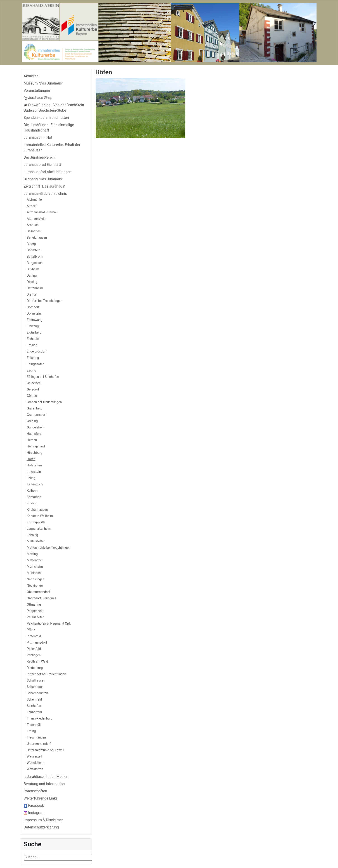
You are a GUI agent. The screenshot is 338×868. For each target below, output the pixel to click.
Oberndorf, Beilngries (42, 598)
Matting (32, 554)
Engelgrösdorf (37, 351)
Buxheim (33, 269)
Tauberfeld (34, 712)
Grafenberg (35, 408)
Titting (31, 731)
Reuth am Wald (38, 661)
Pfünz (31, 630)
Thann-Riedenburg (40, 718)
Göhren (32, 396)
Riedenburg (35, 668)
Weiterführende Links (41, 798)
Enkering (33, 358)
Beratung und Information (44, 784)
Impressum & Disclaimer (43, 820)
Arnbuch (33, 225)
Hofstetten (34, 465)
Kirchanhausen (37, 510)
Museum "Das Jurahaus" (43, 83)
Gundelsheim (36, 427)
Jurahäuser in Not (38, 138)
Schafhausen (36, 680)
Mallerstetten (36, 541)
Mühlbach (34, 573)
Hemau (32, 440)
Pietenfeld (34, 636)
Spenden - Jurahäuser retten (46, 118)
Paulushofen (36, 617)
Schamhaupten (38, 693)
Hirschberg (35, 453)
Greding (32, 421)
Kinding (32, 503)
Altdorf (32, 206)
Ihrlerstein (34, 472)
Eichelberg (34, 332)
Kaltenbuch (35, 484)
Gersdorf (33, 389)
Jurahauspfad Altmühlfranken (48, 172)
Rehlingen (34, 655)
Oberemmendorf (38, 592)
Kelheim (33, 491)
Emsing (32, 345)
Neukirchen (35, 586)
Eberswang (35, 320)
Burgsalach (35, 263)
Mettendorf (35, 560)
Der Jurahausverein (39, 157)
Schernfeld (34, 699)
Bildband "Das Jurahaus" (43, 179)
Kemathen (34, 497)
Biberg (31, 244)
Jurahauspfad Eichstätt (42, 165)
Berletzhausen (37, 238)
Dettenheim (35, 288)
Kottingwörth (36, 522)
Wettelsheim (36, 763)
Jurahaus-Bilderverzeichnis (45, 194)
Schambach (35, 687)
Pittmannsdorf (37, 642)
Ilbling (31, 478)
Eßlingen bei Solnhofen (43, 377)
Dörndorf (33, 307)
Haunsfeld (34, 434)
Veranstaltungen (37, 91)
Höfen (31, 459)
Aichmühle (34, 200)
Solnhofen (34, 706)
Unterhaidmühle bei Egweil (46, 750)
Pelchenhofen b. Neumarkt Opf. (49, 623)
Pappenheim (36, 611)
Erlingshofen (36, 364)
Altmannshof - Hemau (42, 212)
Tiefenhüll (34, 725)
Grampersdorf (37, 415)
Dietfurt (32, 294)
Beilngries (34, 231)
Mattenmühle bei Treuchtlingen (49, 548)
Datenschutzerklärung (41, 827)
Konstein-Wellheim (40, 516)
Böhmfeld (34, 250)
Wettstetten (35, 769)
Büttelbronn (35, 256)
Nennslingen (36, 579)
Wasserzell (35, 756)
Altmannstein (36, 219)
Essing (32, 370)
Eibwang (33, 326)
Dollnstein (34, 313)
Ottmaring (34, 605)
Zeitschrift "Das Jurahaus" (45, 186)
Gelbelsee (34, 383)
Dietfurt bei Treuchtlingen (45, 301)
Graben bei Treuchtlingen (44, 402)
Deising (32, 282)
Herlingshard (36, 446)
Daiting (32, 275)
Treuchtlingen (37, 737)
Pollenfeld (34, 649)
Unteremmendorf (39, 744)
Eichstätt (33, 339)
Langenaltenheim (39, 529)
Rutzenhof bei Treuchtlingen (47, 674)
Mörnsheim (35, 567)
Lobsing (33, 535)
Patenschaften (35, 791)
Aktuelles (31, 76)
